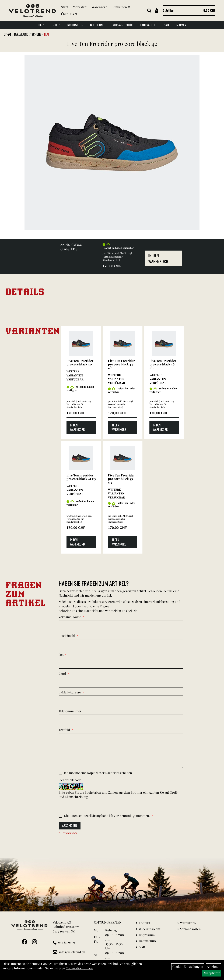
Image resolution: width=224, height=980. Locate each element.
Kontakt (144, 923)
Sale (167, 25)
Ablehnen (214, 967)
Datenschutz (148, 941)
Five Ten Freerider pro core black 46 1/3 (163, 364)
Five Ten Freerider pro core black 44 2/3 (121, 364)
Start (64, 7)
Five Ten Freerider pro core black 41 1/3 (81, 477)
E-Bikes (56, 25)
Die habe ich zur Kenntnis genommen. (107, 816)
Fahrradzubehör (122, 25)
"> (8, 34)
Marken (181, 25)
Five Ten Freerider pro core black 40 (80, 362)
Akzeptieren (212, 973)
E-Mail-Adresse (70, 692)
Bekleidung (97, 25)
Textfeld (64, 730)
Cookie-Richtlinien (79, 968)
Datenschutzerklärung (85, 816)
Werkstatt (80, 7)
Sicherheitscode (70, 780)
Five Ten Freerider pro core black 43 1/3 (121, 479)
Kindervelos (75, 25)
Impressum (147, 935)
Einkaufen (121, 7)
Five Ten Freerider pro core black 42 (112, 43)
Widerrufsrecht (150, 929)
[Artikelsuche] (149, 11)
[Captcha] (121, 806)
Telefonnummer (70, 711)
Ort (61, 655)
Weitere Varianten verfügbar (75, 375)
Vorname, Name (70, 617)
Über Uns (69, 14)
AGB (142, 947)
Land (62, 673)
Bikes (41, 25)
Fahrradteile (149, 25)
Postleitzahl (67, 636)
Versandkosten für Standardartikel (113, 258)
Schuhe (36, 34)
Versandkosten (190, 929)
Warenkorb (99, 7)
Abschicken (70, 825)
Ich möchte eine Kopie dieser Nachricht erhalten (98, 773)
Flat (47, 34)
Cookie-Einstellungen (188, 967)
